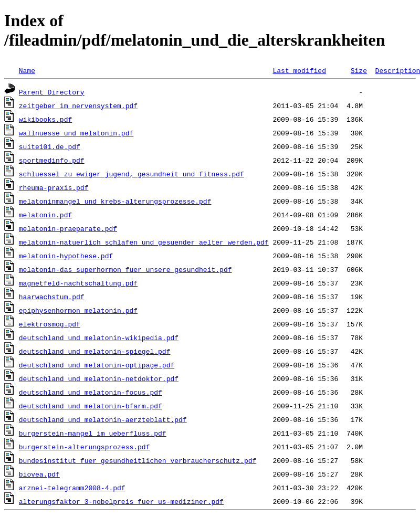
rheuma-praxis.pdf (54, 187)
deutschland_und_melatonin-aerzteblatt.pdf (103, 419)
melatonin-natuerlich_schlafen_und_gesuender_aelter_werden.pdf (144, 242)
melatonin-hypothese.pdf (66, 256)
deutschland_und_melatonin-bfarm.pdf (91, 406)
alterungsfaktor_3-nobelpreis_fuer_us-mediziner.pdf (121, 501)
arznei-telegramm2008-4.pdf (72, 488)
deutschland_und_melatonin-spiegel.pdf (95, 351)
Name (27, 70)
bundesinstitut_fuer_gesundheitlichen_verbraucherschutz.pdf (138, 460)
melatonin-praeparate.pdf (68, 228)
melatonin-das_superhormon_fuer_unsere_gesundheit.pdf (125, 269)
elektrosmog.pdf (50, 324)
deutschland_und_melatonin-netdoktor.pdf (99, 378)
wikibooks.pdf (45, 119)
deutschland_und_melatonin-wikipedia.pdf (99, 337)
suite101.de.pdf (50, 146)
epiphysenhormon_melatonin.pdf (78, 310)
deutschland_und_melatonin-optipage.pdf (97, 365)
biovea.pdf (39, 474)
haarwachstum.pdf (52, 297)
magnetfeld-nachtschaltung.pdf (78, 283)
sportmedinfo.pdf (52, 160)
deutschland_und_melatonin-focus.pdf (91, 392)
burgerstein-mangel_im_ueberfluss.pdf (93, 433)
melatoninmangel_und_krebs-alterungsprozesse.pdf (115, 201)
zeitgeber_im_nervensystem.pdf (78, 105)
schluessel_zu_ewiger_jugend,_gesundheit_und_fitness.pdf (132, 174)
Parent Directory (52, 92)
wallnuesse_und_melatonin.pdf (76, 133)
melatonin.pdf (45, 215)
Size (359, 70)
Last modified (299, 70)
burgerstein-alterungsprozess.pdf (85, 447)
